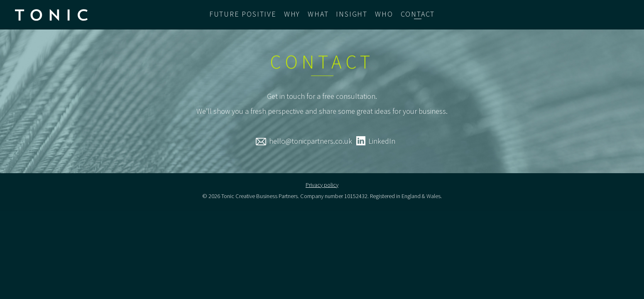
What (318, 14)
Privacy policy (322, 185)
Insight (352, 14)
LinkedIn (382, 141)
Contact (418, 14)
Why (292, 14)
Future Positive (243, 14)
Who (384, 14)
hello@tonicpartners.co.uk (311, 141)
